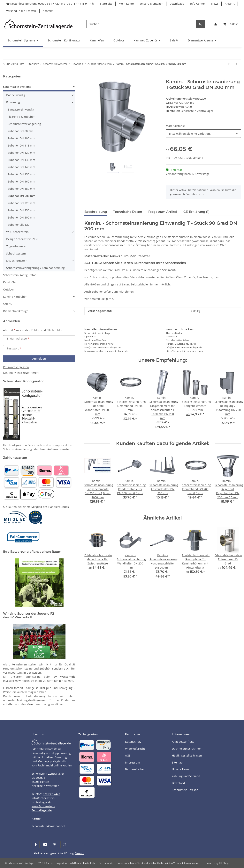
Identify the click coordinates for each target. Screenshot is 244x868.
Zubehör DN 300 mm (21, 217)
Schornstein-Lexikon (185, 790)
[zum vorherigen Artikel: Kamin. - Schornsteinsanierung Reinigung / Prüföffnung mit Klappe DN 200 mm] (229, 64)
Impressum (133, 762)
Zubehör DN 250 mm (21, 210)
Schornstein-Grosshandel (48, 826)
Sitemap (177, 762)
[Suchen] (141, 24)
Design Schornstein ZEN (22, 239)
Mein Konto (126, 4)
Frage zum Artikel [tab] (163, 212)
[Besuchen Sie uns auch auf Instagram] (64, 845)
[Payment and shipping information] (11, 470)
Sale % (7, 304)
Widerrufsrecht (135, 749)
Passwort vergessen (16, 367)
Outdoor (9, 289)
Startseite (106, 4)
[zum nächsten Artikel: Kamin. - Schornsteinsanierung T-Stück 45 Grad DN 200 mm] (237, 64)
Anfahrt (230, 4)
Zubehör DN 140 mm (21, 167)
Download (178, 783)
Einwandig (13, 102)
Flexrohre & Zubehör (21, 117)
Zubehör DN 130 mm (21, 160)
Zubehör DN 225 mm (21, 203)
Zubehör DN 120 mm (21, 153)
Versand (198, 158)
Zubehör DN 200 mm (22, 196)
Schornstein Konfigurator (19, 275)
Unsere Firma (181, 769)
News (215, 4)
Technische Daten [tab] (128, 212)
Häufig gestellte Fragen (187, 755)
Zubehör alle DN (19, 225)
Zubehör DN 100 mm (21, 138)
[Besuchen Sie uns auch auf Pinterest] (55, 845)
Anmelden (39, 359)
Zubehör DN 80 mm (21, 131)
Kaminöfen (10, 282)
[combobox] (203, 134)
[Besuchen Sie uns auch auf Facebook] (36, 845)
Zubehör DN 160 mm (21, 181)
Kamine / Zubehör (15, 297)
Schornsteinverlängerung (24, 124)
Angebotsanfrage (183, 742)
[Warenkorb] (230, 24)
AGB (128, 755)
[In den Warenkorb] (88, 77)
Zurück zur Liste (15, 64)
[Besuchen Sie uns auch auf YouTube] (45, 845)
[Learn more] (38, 24)
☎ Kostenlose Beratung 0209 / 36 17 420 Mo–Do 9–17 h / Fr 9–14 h (50, 4)
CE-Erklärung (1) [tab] (196, 212)
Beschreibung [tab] (96, 212)
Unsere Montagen (152, 4)
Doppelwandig (16, 95)
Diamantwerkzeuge (16, 311)
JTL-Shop (224, 863)
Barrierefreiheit (135, 769)
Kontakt (48, 11)
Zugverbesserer (16, 246)
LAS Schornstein (17, 261)
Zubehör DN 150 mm (21, 174)
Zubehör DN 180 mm (21, 189)
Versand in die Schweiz (21, 11)
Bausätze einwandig (21, 109)
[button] (216, 24)
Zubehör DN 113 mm (21, 145)
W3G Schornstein (17, 232)
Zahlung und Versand (186, 776)
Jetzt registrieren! (28, 373)
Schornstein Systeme (17, 87)
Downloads (177, 4)
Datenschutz (133, 742)
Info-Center (198, 4)
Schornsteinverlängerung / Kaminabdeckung (35, 268)
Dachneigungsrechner (186, 749)
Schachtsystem (16, 253)
